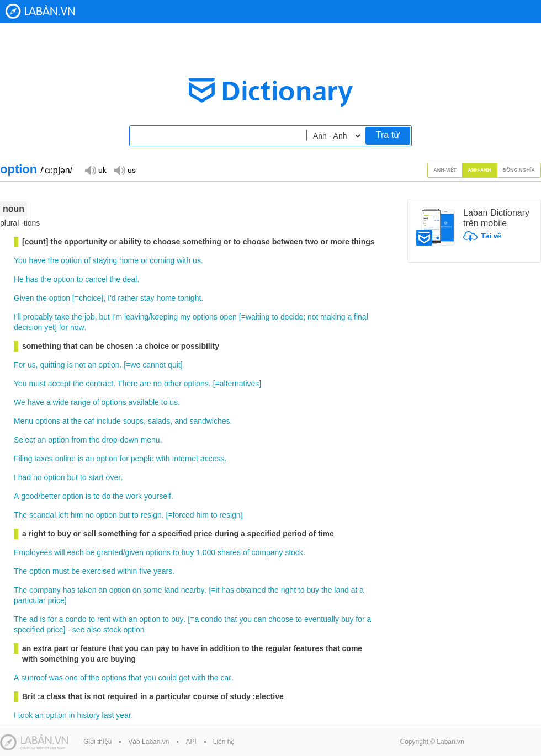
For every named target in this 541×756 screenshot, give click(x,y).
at (66, 421)
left (63, 515)
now (77, 327)
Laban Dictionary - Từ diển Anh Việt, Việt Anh (40, 11)
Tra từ (388, 135)
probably (38, 317)
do (107, 496)
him (77, 515)
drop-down (120, 440)
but (104, 317)
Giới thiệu (97, 742)
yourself (158, 496)
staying (105, 260)
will (59, 552)
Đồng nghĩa (519, 170)
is (70, 365)
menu (150, 440)
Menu (23, 421)
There (128, 384)
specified (29, 630)
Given (24, 298)
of (87, 260)
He (19, 279)
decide (292, 317)
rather (128, 298)
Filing (23, 459)
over (113, 477)
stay (147, 298)
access (213, 459)
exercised (99, 571)
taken (87, 590)
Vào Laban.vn (148, 742)
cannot (154, 365)
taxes (43, 459)
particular (30, 600)
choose (281, 619)
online (65, 459)
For (20, 365)
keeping (164, 317)
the (53, 260)
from (79, 440)
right (288, 590)
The (20, 515)
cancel (96, 279)
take (62, 317)
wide (61, 402)
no (157, 384)
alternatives (240, 384)
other (173, 384)
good (30, 496)
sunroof (34, 678)
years (163, 571)
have (38, 260)
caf (89, 421)
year (123, 715)
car (226, 678)
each (76, 552)
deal (130, 279)
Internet (185, 459)
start (96, 477)
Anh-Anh (480, 170)
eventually (322, 619)
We (20, 402)
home (129, 260)
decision (28, 327)
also (94, 630)
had (25, 477)
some (152, 590)
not (313, 317)
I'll (17, 317)
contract (99, 384)
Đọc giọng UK (96, 170)
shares (229, 552)
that (230, 619)
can (260, 619)
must (38, 384)
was (56, 678)
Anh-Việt (445, 170)
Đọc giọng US (125, 170)
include (108, 421)
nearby (193, 590)
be (91, 552)
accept (59, 384)
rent (104, 619)
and (181, 421)
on (137, 590)
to (80, 279)
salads (159, 421)
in (72, 715)
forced (184, 515)
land (171, 590)
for (63, 327)
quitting (52, 365)
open (228, 317)
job (90, 317)
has (32, 279)
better (50, 496)
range (81, 402)
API (191, 742)
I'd (112, 298)
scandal (43, 515)
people (142, 459)
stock (294, 552)
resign (151, 515)
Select (25, 440)
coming (162, 260)
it (217, 590)
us (197, 260)
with (184, 260)
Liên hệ (224, 742)
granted (110, 552)
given (134, 552)
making (333, 317)
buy (188, 552)
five (145, 571)
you (245, 619)
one (71, 678)
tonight (189, 298)
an (92, 365)
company (267, 552)
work (134, 496)
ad (34, 619)
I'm (117, 317)
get (184, 678)
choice (90, 298)
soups (133, 421)
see (79, 630)
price (56, 600)
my (185, 317)
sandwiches (209, 421)
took (25, 715)
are (145, 384)
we (135, 365)
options (205, 317)
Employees (33, 552)
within (128, 571)
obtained (251, 590)
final (361, 317)
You (20, 260)
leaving (136, 317)
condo (76, 619)
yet (49, 327)
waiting (258, 317)
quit (174, 365)
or (144, 260)
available (144, 402)
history (88, 715)
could (168, 678)
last (108, 715)
